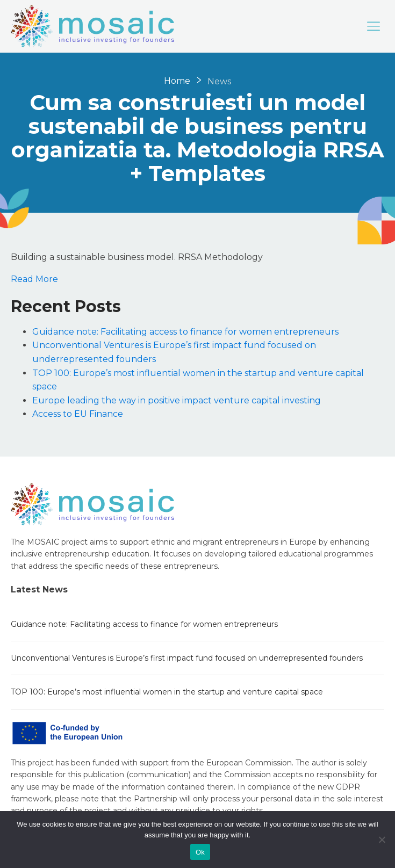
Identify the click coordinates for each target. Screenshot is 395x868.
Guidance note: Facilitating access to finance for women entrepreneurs (185, 332)
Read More (34, 279)
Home (177, 81)
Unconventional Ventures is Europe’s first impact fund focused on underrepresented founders (187, 658)
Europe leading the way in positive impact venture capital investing (177, 400)
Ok (200, 852)
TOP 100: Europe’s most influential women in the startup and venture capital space (167, 692)
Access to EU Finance (78, 414)
